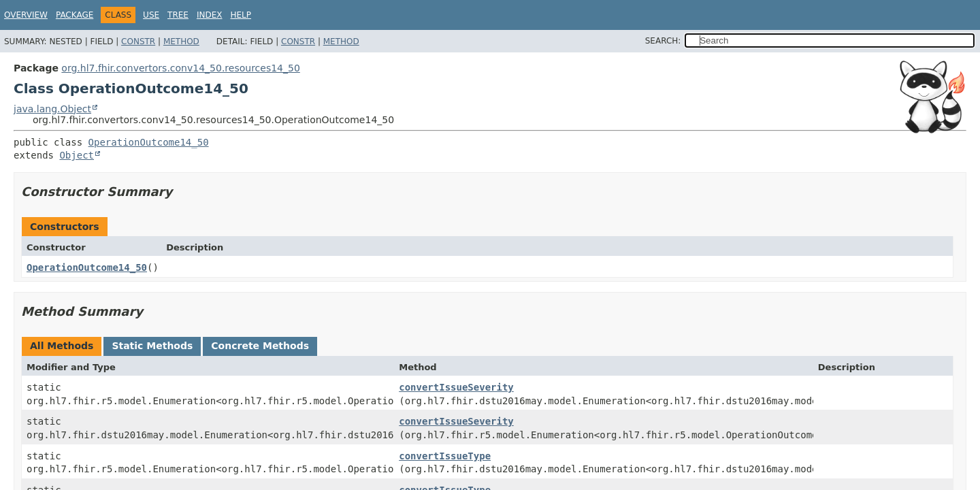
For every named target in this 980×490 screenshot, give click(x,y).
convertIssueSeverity (456, 387)
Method (181, 42)
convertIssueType (445, 456)
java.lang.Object (52, 109)
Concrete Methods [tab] (260, 346)
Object (77, 155)
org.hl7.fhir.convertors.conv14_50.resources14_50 (180, 68)
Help (241, 15)
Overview (26, 15)
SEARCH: (663, 41)
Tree (178, 15)
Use (151, 15)
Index (210, 15)
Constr (138, 42)
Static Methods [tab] (152, 346)
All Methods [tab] (62, 346)
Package (75, 15)
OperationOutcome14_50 (149, 142)
